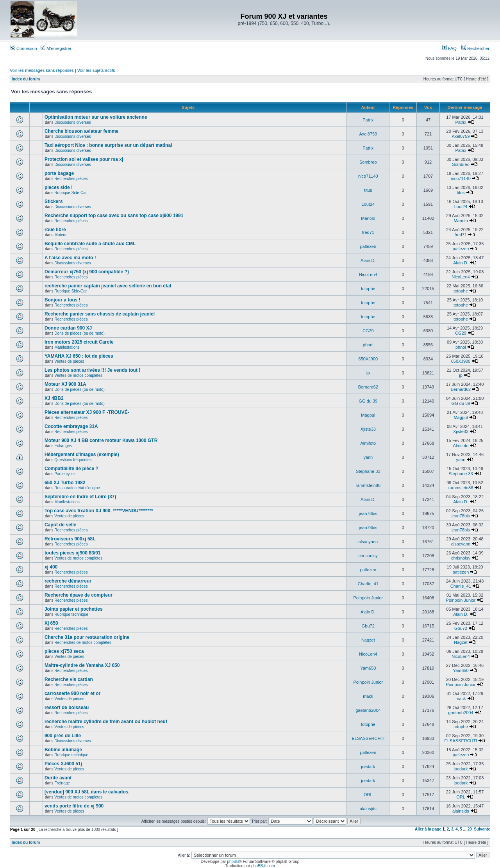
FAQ (449, 48)
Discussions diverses (72, 122)
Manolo (368, 218)
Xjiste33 (368, 429)
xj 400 (51, 567)
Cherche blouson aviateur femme (81, 131)
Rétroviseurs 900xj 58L (70, 539)
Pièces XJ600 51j (63, 764)
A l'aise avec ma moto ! (70, 258)
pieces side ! (59, 187)
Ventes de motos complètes (78, 375)
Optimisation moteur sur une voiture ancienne (96, 117)
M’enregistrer (56, 48)
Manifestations (67, 347)
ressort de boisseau (67, 708)
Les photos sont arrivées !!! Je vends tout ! (92, 370)
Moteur (60, 235)
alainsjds (368, 809)
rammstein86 (368, 485)
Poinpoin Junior (368, 598)
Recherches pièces (71, 179)
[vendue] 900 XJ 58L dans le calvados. (87, 792)
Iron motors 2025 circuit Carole (79, 342)
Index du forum (26, 79)
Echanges (63, 446)
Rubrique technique (71, 614)
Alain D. (368, 260)
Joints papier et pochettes (74, 609)
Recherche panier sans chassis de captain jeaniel (100, 314)
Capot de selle (60, 525)
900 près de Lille (63, 736)
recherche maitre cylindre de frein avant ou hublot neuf (106, 722)
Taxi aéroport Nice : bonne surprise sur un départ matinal (108, 145)
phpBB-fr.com (263, 866)
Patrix (368, 120)
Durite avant (58, 778)
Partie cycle (64, 474)
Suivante (482, 829)
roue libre (55, 230)
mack (368, 696)
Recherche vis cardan (69, 679)
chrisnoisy (368, 556)
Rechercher (475, 48)
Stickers (54, 201)
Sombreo (368, 162)
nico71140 (368, 176)
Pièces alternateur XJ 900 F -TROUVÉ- (87, 412)
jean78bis (368, 513)
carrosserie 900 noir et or (72, 693)
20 (470, 829)
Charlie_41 (368, 584)
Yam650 (368, 668)
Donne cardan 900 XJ (68, 328)
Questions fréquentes (73, 460)
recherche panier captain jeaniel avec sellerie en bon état (108, 286)
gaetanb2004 (368, 710)
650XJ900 (368, 359)
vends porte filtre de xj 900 (74, 806)
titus (368, 190)
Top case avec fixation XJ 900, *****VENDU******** (99, 511)
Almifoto (368, 443)
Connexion (24, 48)
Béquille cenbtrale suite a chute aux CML (90, 244)
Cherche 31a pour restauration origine (87, 637)
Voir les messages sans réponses (42, 70)
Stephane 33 (368, 471)
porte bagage (59, 173)
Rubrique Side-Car (71, 193)
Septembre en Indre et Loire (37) (80, 497)
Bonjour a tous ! (62, 300)
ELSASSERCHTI (368, 738)
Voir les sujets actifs (96, 70)
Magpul (368, 415)
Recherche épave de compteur (79, 595)
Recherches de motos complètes (83, 643)
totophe (368, 289)
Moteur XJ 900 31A (65, 384)
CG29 (368, 331)
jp (368, 373)
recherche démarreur (68, 581)
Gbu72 (368, 626)
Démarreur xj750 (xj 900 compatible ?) (87, 272)
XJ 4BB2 (54, 398)
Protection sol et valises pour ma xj (84, 159)
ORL (368, 795)
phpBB (233, 862)
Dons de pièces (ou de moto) (79, 333)
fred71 (368, 232)
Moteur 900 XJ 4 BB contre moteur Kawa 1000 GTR (101, 440)
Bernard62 (368, 387)
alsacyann (368, 542)
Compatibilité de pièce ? (71, 469)
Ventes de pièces (69, 361)
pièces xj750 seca (64, 651)
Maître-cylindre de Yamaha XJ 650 (82, 665)
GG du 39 (368, 401)
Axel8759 (368, 134)
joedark (368, 766)
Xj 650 (51, 623)
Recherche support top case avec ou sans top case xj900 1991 (114, 216)
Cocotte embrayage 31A (71, 426)
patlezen (368, 246)
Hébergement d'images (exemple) (82, 454)
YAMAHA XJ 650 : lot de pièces (79, 356)
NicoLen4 (368, 274)
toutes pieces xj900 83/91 (72, 553)
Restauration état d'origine (77, 488)
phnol (368, 345)
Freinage (62, 783)
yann (368, 457)
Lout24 (368, 204)
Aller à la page (428, 829)
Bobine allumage (63, 750)
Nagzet (368, 640)
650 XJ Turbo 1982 (65, 483)
